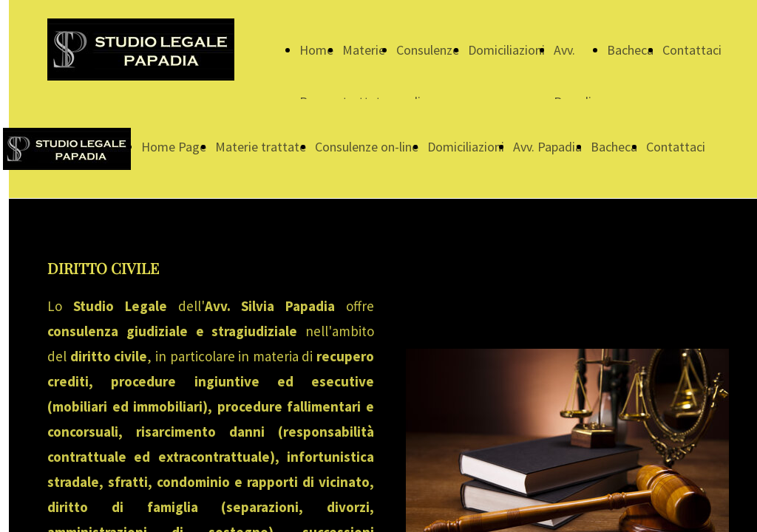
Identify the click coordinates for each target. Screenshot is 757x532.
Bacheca (630, 50)
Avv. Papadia (547, 147)
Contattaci (692, 50)
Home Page (174, 147)
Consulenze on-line (367, 147)
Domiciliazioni (506, 50)
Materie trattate (261, 147)
